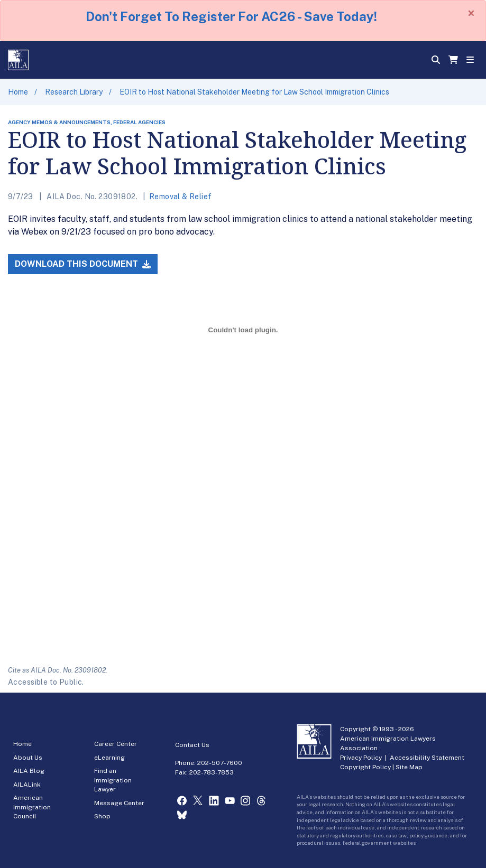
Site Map (409, 767)
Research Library (74, 92)
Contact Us (192, 745)
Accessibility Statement (427, 758)
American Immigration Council (32, 807)
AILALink (27, 785)
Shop (102, 816)
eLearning (109, 758)
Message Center (119, 803)
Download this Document (83, 264)
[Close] (471, 13)
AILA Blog (29, 771)
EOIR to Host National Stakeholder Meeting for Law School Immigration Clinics (254, 92)
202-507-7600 (220, 763)
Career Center (116, 744)
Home (18, 92)
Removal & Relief (181, 197)
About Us (28, 758)
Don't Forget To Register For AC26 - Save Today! (231, 16)
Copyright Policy (365, 767)
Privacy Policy (361, 758)
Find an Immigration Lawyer (113, 780)
